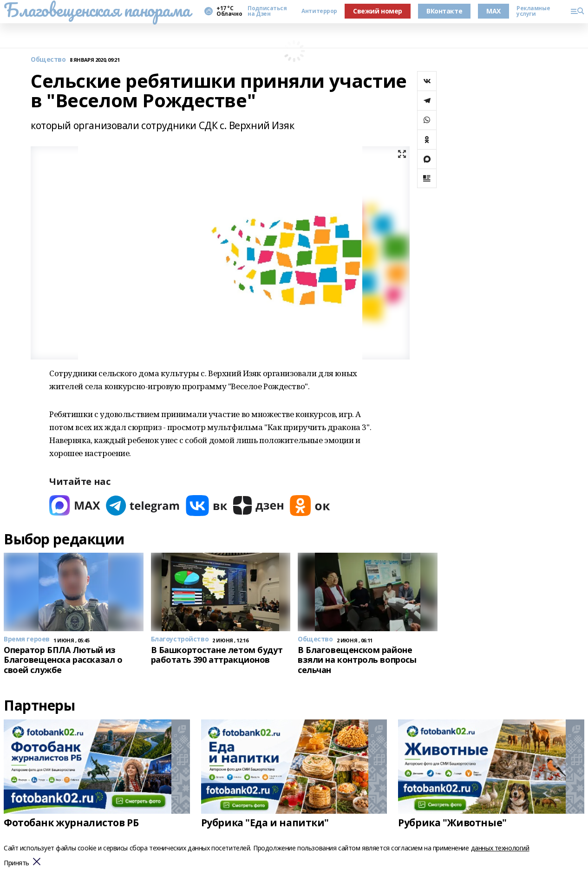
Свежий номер (378, 11)
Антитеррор (319, 11)
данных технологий (500, 848)
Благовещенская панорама (97, 10)
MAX (493, 11)
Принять (16, 863)
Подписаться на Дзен (267, 11)
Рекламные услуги (533, 11)
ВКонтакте (444, 11)
